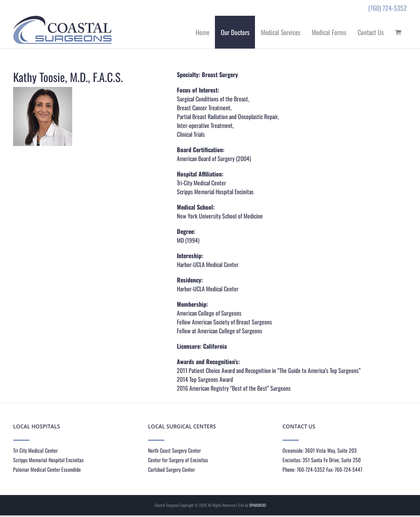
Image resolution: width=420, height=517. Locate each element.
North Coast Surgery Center (174, 450)
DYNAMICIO (258, 505)
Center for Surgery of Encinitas (178, 460)
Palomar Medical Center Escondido (47, 469)
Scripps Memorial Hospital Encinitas (48, 460)
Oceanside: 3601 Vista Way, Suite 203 (320, 450)
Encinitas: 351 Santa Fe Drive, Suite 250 (322, 460)
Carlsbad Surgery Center (171, 469)
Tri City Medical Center (35, 450)
